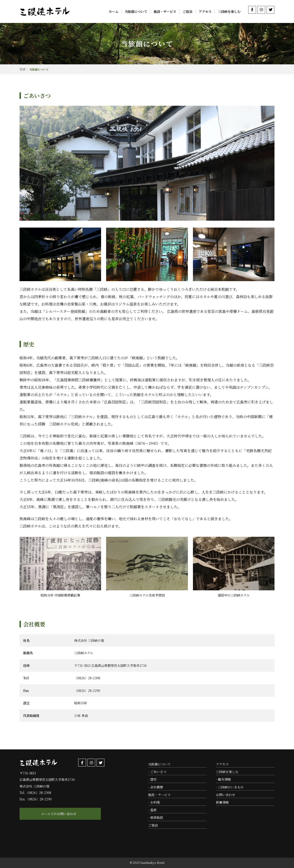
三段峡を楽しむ (229, 11)
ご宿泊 (187, 11)
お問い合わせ (226, 795)
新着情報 (222, 802)
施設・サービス (165, 11)
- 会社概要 (156, 787)
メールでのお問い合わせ (46, 814)
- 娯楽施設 (156, 817)
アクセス (205, 11)
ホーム (113, 11)
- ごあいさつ (157, 772)
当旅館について (136, 11)
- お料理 (154, 802)
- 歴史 (152, 779)
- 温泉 (152, 810)
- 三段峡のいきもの (230, 787)
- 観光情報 (223, 779)
